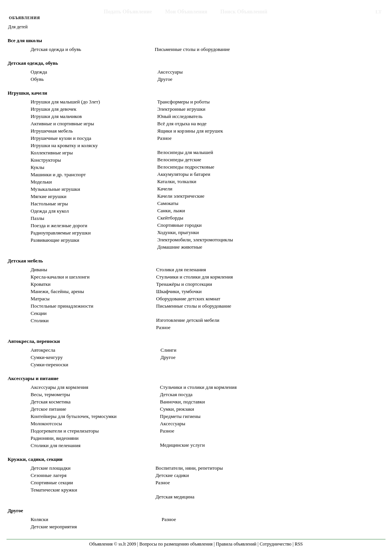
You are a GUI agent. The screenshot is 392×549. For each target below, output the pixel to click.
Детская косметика (51, 402)
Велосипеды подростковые (186, 167)
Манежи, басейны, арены (57, 291)
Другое (165, 79)
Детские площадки (51, 468)
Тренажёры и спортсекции (184, 284)
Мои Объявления (186, 12)
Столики (40, 320)
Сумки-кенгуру (47, 357)
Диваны (39, 270)
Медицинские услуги (182, 445)
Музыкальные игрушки (55, 189)
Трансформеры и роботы (184, 102)
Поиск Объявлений (244, 12)
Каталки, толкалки (177, 181)
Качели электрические (181, 196)
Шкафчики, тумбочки (179, 291)
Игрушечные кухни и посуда (61, 138)
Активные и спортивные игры (62, 124)
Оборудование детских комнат (188, 299)
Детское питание (48, 409)
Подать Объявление (128, 12)
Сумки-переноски (49, 365)
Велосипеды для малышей (185, 152)
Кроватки (41, 284)
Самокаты (168, 203)
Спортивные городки (180, 225)
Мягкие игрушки (49, 196)
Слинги (168, 350)
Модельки (41, 182)
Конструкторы (46, 160)
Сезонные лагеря (49, 475)
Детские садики (172, 475)
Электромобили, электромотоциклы (195, 240)
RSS (299, 544)
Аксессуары (170, 72)
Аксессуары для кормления (60, 387)
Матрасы (40, 299)
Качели (165, 189)
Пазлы (38, 218)
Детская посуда (176, 394)
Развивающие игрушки (55, 240)
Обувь (37, 79)
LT (379, 12)
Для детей (18, 27)
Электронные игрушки (181, 109)
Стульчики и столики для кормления (194, 277)
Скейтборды (170, 218)
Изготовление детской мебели (188, 320)
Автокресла (43, 350)
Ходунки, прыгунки (178, 232)
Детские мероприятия (54, 527)
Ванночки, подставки (182, 402)
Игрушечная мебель (52, 131)
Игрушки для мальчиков (56, 116)
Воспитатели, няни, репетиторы (189, 468)
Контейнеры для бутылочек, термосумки (73, 416)
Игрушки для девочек (54, 109)
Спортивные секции (52, 483)
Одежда (39, 72)
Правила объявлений (236, 544)
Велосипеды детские (179, 160)
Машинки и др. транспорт (58, 175)
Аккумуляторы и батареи (184, 174)
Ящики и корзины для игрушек (190, 131)
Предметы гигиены (180, 416)
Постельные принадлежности (62, 306)
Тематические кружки (54, 490)
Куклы (38, 167)
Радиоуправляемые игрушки (61, 233)
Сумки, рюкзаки (177, 409)
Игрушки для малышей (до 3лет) (65, 102)
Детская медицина (175, 497)
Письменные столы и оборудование (192, 49)
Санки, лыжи (171, 211)
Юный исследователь (180, 116)
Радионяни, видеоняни (55, 438)
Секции (39, 313)
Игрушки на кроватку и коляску (64, 145)
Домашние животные (180, 247)
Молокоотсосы (46, 424)
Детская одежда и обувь (56, 49)
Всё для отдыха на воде (182, 124)
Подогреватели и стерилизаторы (65, 431)
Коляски (39, 519)
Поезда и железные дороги (59, 225)
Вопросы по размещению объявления (176, 544)
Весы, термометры (50, 394)
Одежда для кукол (50, 211)
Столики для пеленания (181, 270)
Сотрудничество (275, 544)
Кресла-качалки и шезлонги (60, 277)
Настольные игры (49, 204)
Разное (165, 138)
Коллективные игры (52, 153)
